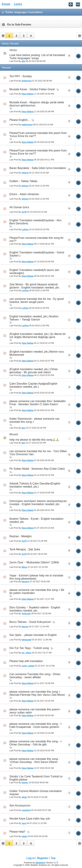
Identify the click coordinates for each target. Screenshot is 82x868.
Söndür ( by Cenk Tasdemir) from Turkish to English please (36, 778)
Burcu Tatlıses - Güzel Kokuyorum (30, 622)
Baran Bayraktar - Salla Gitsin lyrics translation (38, 168)
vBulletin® (40, 863)
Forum (6, 4)
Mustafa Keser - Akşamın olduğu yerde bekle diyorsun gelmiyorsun (37, 104)
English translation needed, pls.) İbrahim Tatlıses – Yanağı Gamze (34, 318)
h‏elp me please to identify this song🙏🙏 (34, 440)
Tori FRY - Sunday (21, 76)
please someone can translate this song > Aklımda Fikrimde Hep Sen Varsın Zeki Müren (37, 693)
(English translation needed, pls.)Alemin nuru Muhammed (37, 353)
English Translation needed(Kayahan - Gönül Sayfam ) (37, 254)
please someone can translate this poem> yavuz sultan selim (35, 711)
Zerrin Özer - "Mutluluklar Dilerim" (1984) (34, 562)
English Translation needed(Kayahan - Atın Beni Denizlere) (35, 222)
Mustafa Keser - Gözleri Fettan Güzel (32, 89)
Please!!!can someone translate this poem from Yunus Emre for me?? (38, 135)
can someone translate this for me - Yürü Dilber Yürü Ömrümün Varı (38, 453)
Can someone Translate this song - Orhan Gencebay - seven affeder (35, 676)
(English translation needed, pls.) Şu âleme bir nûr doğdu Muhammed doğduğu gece (37, 335)
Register (43, 858)
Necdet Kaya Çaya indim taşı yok (30, 819)
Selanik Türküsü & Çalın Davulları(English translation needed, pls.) (35, 485)
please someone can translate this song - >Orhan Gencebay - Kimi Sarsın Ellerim (34, 760)
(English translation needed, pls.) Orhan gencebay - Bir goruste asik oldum (34, 371)
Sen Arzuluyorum (20, 806)
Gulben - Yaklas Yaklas (23, 181)
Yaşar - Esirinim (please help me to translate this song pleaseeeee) (36, 577)
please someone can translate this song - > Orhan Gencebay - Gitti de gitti (36, 743)
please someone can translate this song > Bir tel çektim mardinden (37, 591)
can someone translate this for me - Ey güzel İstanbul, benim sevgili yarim (37, 300)
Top (53, 858)
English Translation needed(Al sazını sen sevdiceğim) (34, 272)
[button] (9, 35)
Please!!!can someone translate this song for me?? (37, 239)
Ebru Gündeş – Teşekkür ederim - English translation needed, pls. (35, 609)
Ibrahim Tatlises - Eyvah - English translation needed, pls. (36, 520)
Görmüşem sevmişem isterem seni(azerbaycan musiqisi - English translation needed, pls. (38, 503)
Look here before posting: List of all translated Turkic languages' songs (37, 57)
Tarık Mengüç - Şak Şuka (25, 549)
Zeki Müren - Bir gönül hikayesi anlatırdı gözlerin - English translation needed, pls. (35, 286)
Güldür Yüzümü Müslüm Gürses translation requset (36, 793)
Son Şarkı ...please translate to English (33, 635)
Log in (31, 858)
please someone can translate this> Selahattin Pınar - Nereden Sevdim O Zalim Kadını (38, 403)
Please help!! (17, 832)
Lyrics (18, 4)
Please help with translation (26, 661)
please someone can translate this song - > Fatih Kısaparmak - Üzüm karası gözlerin (36, 725)
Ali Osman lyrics (19, 207)
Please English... (20, 120)
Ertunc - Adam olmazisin (24, 194)
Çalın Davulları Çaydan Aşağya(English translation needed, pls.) (33, 385)
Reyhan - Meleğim (21, 536)
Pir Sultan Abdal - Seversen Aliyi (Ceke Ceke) (37, 469)
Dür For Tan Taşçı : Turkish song (29, 648)
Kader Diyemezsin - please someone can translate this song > (34, 420)
